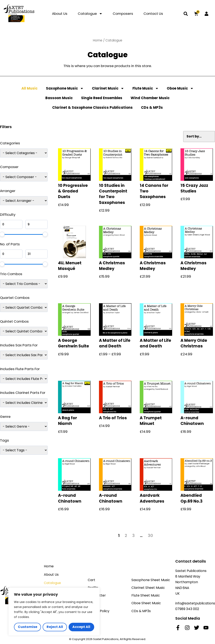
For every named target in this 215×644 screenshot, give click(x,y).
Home (98, 40)
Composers (123, 14)
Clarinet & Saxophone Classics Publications (92, 107)
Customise (28, 627)
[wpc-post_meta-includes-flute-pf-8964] (24, 379)
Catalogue (90, 14)
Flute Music (146, 88)
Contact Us (153, 14)
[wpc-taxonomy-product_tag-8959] (24, 450)
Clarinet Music (108, 88)
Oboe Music (180, 88)
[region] (54, 612)
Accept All (81, 627)
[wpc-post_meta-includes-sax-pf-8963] (24, 355)
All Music (30, 88)
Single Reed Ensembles (102, 98)
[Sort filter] (199, 137)
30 (150, 536)
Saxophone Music (65, 88)
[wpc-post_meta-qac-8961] (24, 308)
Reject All (55, 627)
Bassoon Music (59, 98)
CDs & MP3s (152, 107)
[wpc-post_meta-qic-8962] (24, 331)
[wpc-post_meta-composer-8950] (24, 177)
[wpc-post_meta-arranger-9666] (24, 201)
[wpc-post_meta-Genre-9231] (24, 426)
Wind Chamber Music (150, 98)
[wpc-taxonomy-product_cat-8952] (24, 153)
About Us (60, 14)
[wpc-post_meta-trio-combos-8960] (24, 284)
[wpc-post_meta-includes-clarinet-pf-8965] (24, 403)
